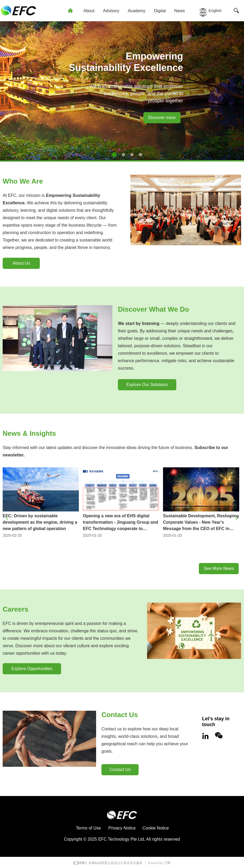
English (215, 10)
